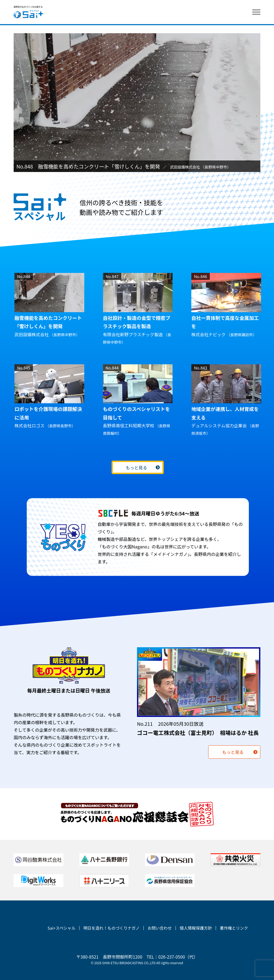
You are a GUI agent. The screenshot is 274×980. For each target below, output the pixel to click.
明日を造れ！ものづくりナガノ (112, 928)
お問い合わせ (160, 928)
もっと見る (136, 467)
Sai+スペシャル (62, 928)
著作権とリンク (234, 928)
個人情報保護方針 (196, 928)
